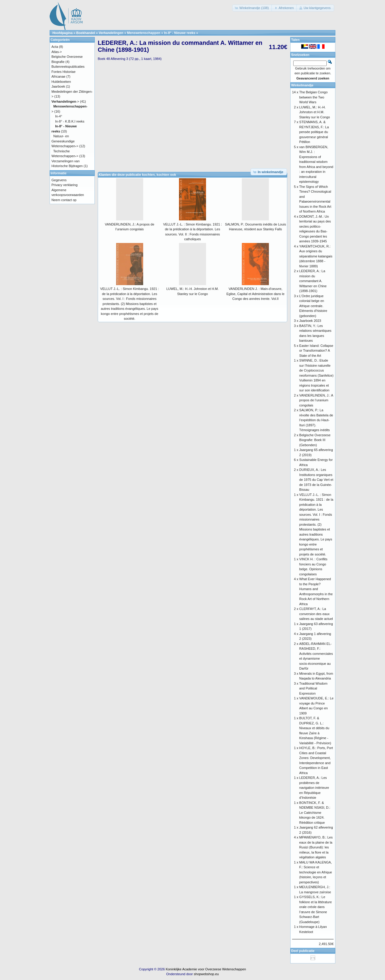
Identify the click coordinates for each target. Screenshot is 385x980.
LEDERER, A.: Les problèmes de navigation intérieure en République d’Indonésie (314, 788)
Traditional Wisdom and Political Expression (313, 688)
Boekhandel (86, 33)
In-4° (59, 116)
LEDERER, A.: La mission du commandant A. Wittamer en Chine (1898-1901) (313, 281)
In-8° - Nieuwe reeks (180, 33)
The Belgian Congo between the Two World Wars (313, 97)
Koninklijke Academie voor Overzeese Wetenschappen (206, 969)
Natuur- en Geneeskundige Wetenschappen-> (65, 141)
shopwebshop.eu (206, 974)
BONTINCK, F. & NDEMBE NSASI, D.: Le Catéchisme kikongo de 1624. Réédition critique (315, 813)
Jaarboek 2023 (310, 321)
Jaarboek (58, 86)
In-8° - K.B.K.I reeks (70, 121)
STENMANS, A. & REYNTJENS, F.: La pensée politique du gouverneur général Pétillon (314, 132)
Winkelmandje (302, 85)
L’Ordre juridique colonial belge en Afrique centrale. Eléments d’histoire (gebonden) (313, 306)
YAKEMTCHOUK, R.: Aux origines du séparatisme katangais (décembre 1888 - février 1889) (316, 256)
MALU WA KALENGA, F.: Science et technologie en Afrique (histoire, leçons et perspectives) (316, 872)
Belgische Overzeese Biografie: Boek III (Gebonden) (315, 440)
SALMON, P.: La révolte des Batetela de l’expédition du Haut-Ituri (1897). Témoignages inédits (316, 420)
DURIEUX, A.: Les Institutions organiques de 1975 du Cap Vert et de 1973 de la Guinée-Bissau (316, 480)
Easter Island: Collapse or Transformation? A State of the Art (316, 351)
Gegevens (59, 180)
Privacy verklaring (65, 185)
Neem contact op (64, 200)
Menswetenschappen (144, 33)
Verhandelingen (111, 33)
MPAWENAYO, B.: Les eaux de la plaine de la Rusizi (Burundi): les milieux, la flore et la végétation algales (316, 847)
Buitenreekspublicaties (68, 67)
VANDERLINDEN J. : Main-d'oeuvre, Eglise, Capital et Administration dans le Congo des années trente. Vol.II (256, 294)
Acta (55, 47)
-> (65, 101)
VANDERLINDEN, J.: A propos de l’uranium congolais (316, 400)
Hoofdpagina (62, 33)
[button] (252, 8)
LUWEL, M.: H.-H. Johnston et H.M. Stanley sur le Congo (315, 112)
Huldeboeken (61, 82)
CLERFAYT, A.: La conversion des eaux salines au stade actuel (316, 614)
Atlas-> (57, 52)
